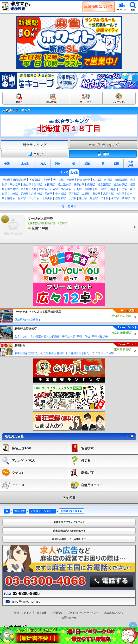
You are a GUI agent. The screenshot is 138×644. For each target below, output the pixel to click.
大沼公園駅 (121, 180)
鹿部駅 (91, 185)
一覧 (130, 436)
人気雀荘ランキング (42, 511)
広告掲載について (114, 613)
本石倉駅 (66, 189)
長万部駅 (74, 194)
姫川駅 (38, 185)
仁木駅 (104, 198)
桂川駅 (43, 189)
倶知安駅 (61, 198)
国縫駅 (48, 194)
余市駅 (115, 198)
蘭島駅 (126, 198)
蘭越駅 (11, 198)
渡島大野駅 (84, 180)
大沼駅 (108, 180)
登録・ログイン (23, 613)
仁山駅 (97, 180)
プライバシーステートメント (83, 613)
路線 (103, 154)
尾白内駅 (13, 189)
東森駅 (25, 189)
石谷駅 (54, 189)
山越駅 (112, 189)
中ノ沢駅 (61, 194)
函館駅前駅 (20, 180)
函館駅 (7, 180)
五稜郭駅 (35, 180)
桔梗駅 (47, 180)
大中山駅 (58, 180)
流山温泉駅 (65, 185)
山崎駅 (14, 194)
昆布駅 (22, 198)
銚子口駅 (79, 185)
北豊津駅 (37, 194)
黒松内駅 (108, 194)
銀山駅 (83, 198)
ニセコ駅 (34, 198)
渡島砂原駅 (120, 185)
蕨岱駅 (97, 194)
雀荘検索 (19, 511)
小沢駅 (72, 198)
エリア (35, 154)
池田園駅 (50, 185)
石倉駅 (78, 189)
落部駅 (89, 189)
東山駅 (27, 185)
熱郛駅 (120, 194)
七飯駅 (71, 180)
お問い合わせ (69, 617)
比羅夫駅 (47, 198)
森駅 (34, 189)
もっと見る (69, 206)
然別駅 (94, 198)
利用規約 (57, 613)
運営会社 (42, 613)
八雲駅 (123, 189)
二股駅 (86, 194)
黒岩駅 (25, 194)
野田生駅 (100, 189)
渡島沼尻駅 (104, 185)
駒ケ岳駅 (15, 185)
